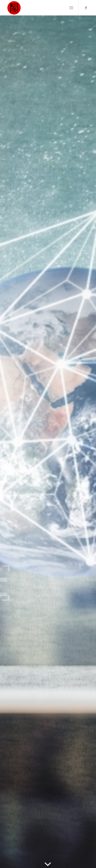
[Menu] (71, 8)
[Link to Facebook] (86, 8)
